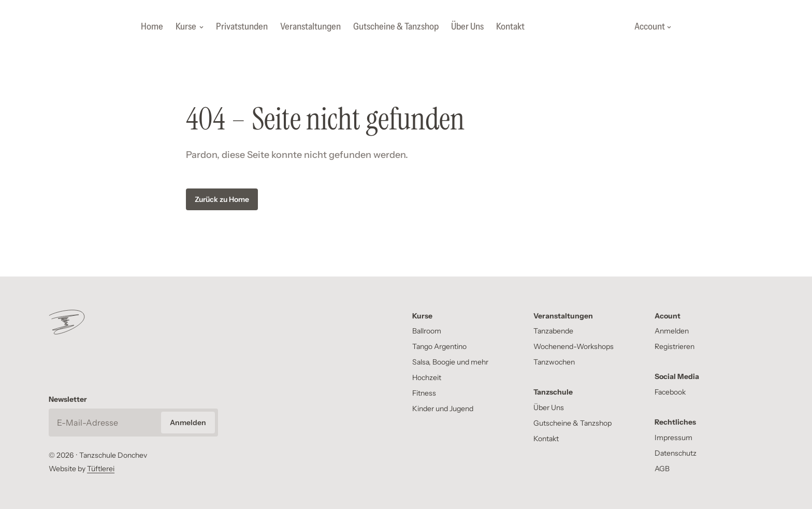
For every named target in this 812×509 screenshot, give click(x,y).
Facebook (670, 392)
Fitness (424, 393)
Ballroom (427, 331)
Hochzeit (427, 377)
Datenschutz (676, 453)
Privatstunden (242, 26)
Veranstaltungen (310, 26)
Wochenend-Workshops (574, 346)
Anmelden (672, 331)
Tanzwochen (554, 362)
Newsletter (68, 399)
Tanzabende (553, 331)
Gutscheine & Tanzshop (396, 26)
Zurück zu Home (222, 199)
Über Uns (467, 26)
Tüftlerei (101, 469)
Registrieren (675, 346)
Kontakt (510, 26)
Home (152, 26)
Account (653, 26)
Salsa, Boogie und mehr (450, 362)
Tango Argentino (439, 346)
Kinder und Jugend (443, 409)
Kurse (190, 26)
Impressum (673, 438)
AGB (662, 469)
